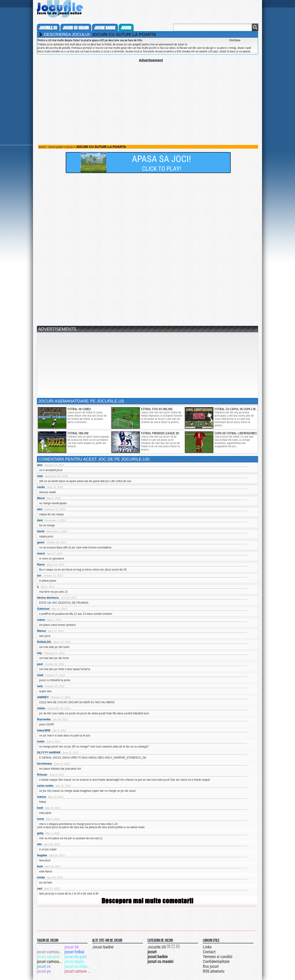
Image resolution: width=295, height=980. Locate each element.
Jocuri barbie (103, 947)
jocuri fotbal (74, 952)
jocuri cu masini (76, 28)
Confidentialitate (216, 961)
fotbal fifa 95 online (157, 409)
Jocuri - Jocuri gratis (51, 147)
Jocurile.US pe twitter (174, 946)
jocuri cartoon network (78, 971)
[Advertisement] (147, 94)
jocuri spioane (48, 957)
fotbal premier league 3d (160, 433)
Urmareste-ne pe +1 (169, 946)
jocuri (126, 28)
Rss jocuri (211, 966)
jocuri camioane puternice (50, 952)
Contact (209, 952)
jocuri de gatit (76, 957)
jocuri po (44, 971)
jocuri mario (74, 961)
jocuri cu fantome (50, 947)
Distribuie (235, 40)
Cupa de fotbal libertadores (236, 433)
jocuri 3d (72, 947)
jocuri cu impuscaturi (78, 966)
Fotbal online (78, 433)
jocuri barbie (105, 28)
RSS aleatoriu (214, 971)
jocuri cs (44, 966)
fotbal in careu (79, 409)
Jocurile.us (48, 28)
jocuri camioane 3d (50, 961)
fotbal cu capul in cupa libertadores (242, 409)
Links (207, 947)
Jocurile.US (157, 947)
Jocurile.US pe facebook (178, 946)
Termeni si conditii (218, 957)
